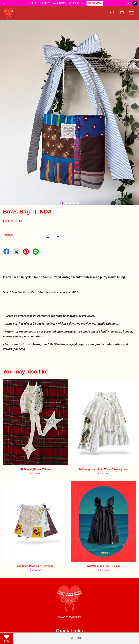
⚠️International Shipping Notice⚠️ (83, 3)
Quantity (8, 235)
